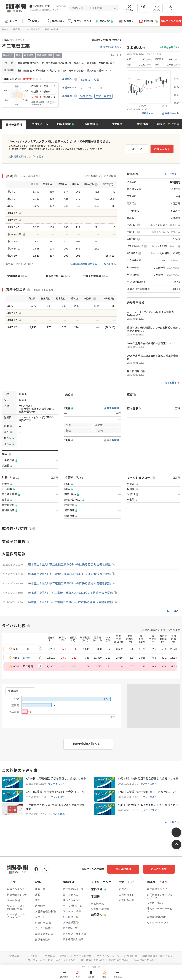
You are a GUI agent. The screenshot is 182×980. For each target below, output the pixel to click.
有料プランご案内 (171, 21)
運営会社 (14, 956)
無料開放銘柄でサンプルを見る (26, 157)
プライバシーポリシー (109, 956)
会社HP (114, 55)
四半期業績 (64, 124)
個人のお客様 (123, 869)
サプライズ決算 (56, 784)
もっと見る (171, 174)
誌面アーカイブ (167, 124)
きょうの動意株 (56, 814)
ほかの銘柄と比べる (86, 744)
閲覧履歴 (130, 8)
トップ (11, 21)
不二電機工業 (33, 30)
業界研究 (104, 21)
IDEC (26, 649)
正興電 (27, 658)
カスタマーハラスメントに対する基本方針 (52, 960)
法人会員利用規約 (144, 960)
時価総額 (13, 691)
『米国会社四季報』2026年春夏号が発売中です (43, 6)
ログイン (171, 8)
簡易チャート (149, 114)
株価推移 (142, 124)
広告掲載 (50, 956)
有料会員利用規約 (119, 960)
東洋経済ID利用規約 (92, 960)
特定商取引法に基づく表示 (158, 956)
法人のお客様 (159, 869)
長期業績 (90, 124)
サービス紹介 (32, 956)
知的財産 (132, 956)
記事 (34, 21)
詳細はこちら (162, 149)
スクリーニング (80, 21)
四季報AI (148, 21)
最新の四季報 (14, 125)
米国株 (126, 21)
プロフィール (40, 124)
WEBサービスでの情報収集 (76, 956)
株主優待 (117, 124)
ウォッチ (157, 8)
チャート (143, 8)
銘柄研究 (56, 21)
